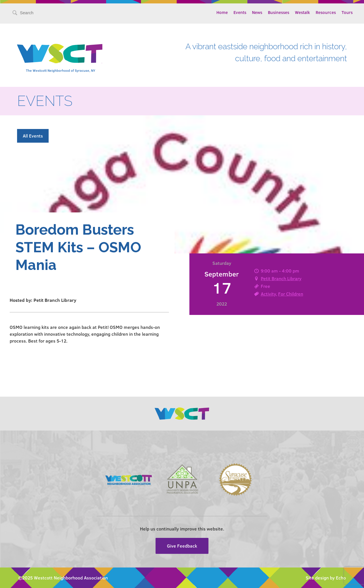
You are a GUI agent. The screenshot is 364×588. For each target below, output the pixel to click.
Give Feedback (182, 546)
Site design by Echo (326, 578)
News (257, 12)
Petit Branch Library (281, 278)
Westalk (302, 12)
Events (240, 12)
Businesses (279, 12)
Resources (326, 12)
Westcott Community (60, 54)
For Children (291, 294)
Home (222, 12)
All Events (33, 136)
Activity (268, 294)
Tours (347, 12)
